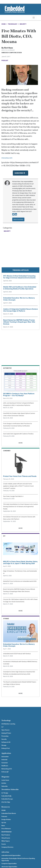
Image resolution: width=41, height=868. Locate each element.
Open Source (5, 730)
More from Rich (18, 219)
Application (6, 753)
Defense (5, 772)
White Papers (6, 841)
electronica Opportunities (9, 867)
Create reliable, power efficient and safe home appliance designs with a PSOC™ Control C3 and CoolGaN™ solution (18, 486)
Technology (13, 24)
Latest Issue (5, 780)
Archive (4, 783)
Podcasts (4, 817)
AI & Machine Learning (8, 724)
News (3, 826)
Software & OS (6, 742)
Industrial (4, 760)
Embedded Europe (7, 799)
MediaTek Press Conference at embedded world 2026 (20, 581)
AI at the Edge (6, 802)
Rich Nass (8, 48)
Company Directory (7, 847)
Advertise (5, 852)
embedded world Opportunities (11, 855)
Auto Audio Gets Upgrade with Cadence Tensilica (18, 434)
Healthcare (5, 766)
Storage (4, 745)
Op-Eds (4, 823)
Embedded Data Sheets (9, 813)
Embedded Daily (6, 796)
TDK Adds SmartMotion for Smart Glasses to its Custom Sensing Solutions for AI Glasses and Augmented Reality (20, 507)
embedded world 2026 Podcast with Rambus (17, 654)
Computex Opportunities (9, 864)
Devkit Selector (7, 832)
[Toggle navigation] (34, 18)
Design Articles (6, 820)
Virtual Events (6, 838)
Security (23, 24)
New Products (6, 835)
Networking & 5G (7, 769)
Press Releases (6, 829)
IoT (2, 727)
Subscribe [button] (20, 173)
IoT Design (5, 793)
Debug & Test (6, 748)
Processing (5, 736)
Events (4, 844)
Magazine (5, 777)
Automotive (5, 757)
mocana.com (7, 158)
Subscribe (5, 786)
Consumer (5, 763)
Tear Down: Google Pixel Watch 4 (13, 496)
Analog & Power (6, 733)
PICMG (4, 810)
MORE (21, 443)
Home (4, 24)
